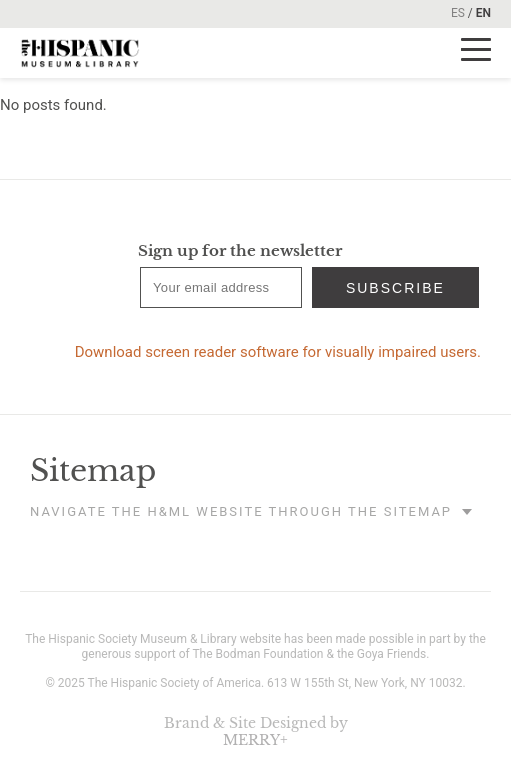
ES (458, 13)
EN (483, 13)
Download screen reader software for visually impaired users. (278, 352)
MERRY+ (255, 740)
